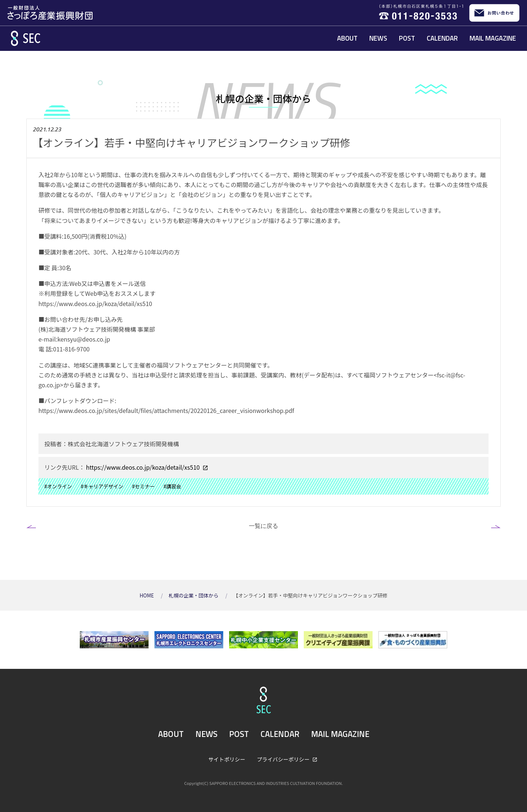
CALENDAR (442, 38)
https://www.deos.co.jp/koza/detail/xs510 (143, 467)
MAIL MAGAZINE (493, 38)
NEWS (378, 38)
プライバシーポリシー (284, 759)
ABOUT (347, 38)
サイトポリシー (227, 759)
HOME (147, 595)
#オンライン (58, 486)
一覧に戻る (263, 526)
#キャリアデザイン (102, 486)
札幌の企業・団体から (194, 595)
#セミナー (143, 486)
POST (407, 38)
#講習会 (172, 486)
